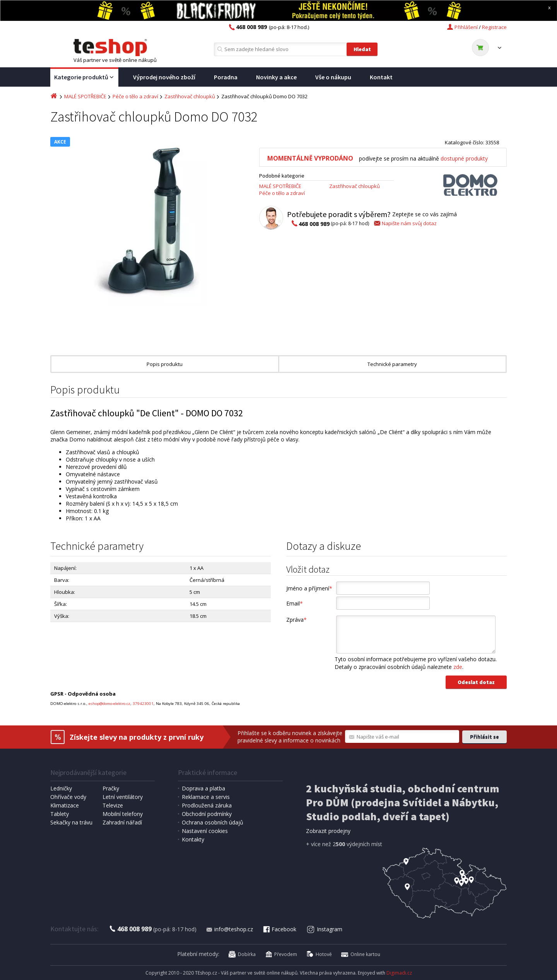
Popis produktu (165, 364)
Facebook (279, 929)
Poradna (226, 77)
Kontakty (193, 839)
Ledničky (61, 788)
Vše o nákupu (333, 77)
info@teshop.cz (229, 929)
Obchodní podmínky (207, 814)
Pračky (111, 788)
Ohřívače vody (68, 797)
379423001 (143, 704)
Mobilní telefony (123, 814)
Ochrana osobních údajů (213, 822)
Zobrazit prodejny (328, 831)
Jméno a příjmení (309, 588)
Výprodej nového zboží (164, 77)
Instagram (325, 929)
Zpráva (296, 620)
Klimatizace (65, 805)
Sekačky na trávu (71, 822)
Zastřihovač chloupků (190, 96)
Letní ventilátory (123, 797)
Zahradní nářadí (122, 822)
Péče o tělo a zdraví (135, 96)
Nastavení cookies (205, 831)
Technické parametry (392, 364)
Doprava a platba (203, 788)
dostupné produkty (464, 158)
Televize (113, 805)
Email (295, 603)
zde (458, 667)
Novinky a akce (276, 77)
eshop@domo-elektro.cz (109, 704)
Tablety (60, 814)
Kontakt (381, 77)
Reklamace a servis (206, 797)
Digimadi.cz (399, 973)
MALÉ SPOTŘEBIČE (85, 96)
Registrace (494, 27)
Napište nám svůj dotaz (405, 223)
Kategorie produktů (84, 77)
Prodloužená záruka (207, 805)
